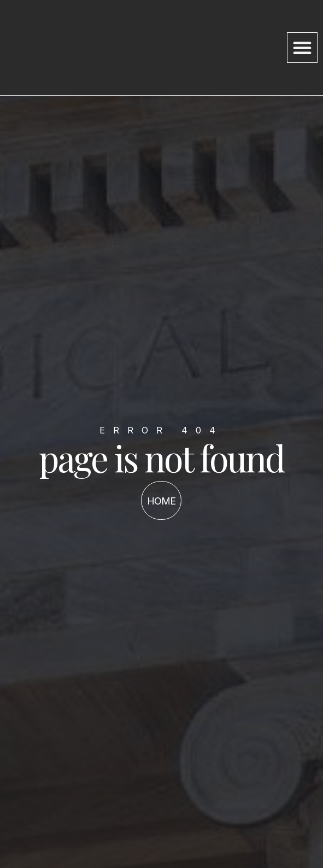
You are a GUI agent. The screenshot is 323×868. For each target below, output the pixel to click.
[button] (302, 48)
